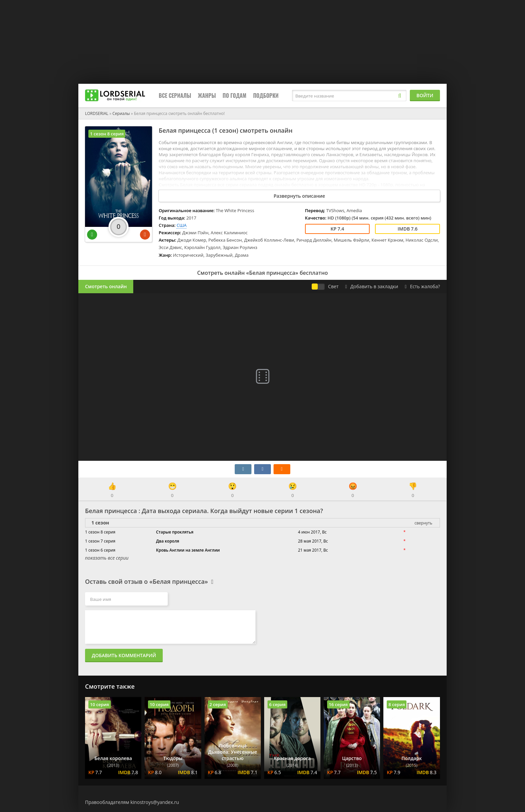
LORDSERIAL (97, 113)
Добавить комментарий (124, 655)
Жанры (207, 96)
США (181, 225)
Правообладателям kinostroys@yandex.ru (132, 802)
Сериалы (121, 113)
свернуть (423, 523)
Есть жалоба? (422, 286)
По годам (235, 96)
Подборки (266, 96)
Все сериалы (175, 96)
